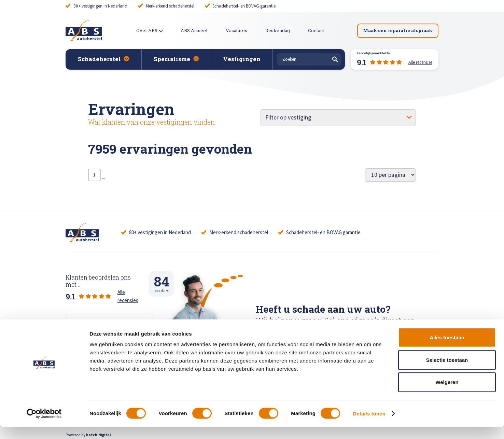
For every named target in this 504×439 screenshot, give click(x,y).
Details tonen (369, 426)
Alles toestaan (447, 349)
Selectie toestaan (447, 372)
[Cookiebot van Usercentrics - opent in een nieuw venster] (44, 426)
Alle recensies (132, 287)
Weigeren (447, 394)
